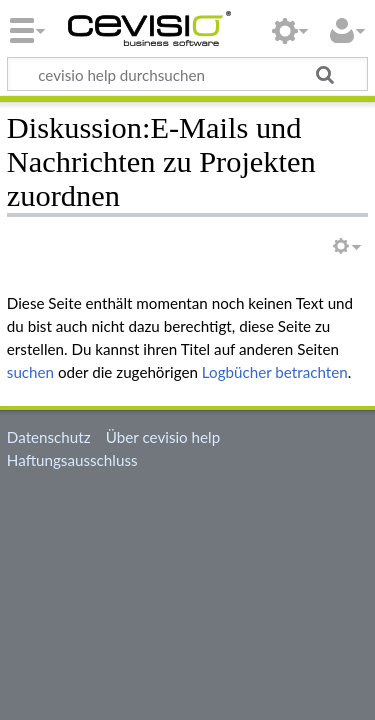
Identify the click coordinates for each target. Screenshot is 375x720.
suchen (30, 372)
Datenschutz (49, 437)
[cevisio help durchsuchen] (187, 74)
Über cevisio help (163, 437)
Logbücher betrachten (275, 372)
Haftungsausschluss (72, 460)
